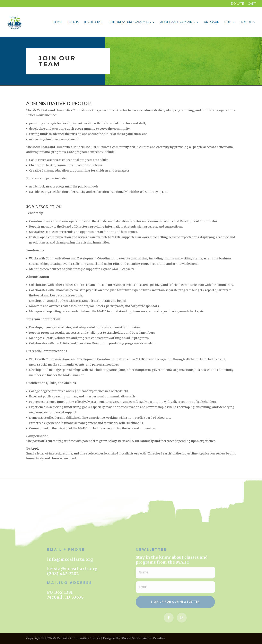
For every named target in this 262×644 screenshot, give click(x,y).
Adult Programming (177, 22)
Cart (252, 4)
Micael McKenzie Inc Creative (143, 638)
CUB (228, 22)
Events (73, 22)
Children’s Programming (130, 22)
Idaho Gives (94, 22)
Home (57, 22)
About (246, 22)
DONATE (237, 4)
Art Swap (211, 22)
